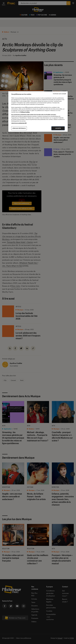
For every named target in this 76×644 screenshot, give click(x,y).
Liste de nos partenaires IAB (19, 123)
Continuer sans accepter (60, 94)
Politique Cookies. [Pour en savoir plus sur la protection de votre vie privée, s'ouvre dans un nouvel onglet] (25, 112)
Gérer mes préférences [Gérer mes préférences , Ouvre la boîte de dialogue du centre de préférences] (19, 128)
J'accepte (58, 128)
